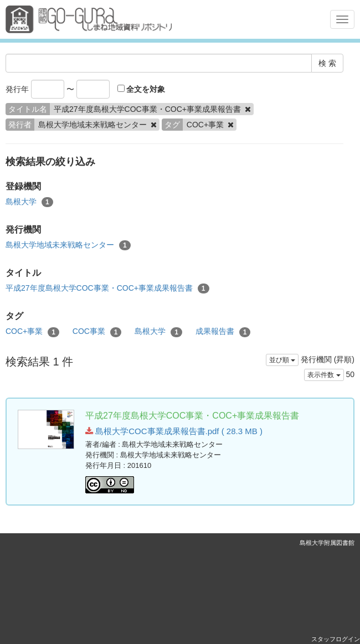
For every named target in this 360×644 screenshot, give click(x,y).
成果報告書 (223, 332)
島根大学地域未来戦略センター (68, 245)
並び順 (282, 360)
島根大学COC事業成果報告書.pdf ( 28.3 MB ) (174, 431)
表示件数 (324, 375)
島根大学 (29, 202)
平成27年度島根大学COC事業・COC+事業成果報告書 (107, 288)
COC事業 (97, 332)
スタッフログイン (336, 639)
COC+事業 (32, 332)
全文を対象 (142, 89)
